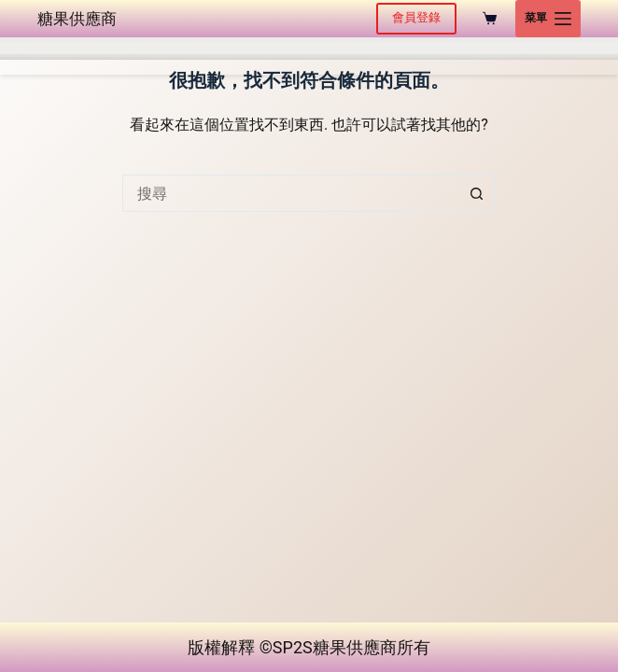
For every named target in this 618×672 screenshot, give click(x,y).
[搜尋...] (290, 193)
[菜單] (548, 19)
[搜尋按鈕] (477, 193)
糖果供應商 (77, 19)
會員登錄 (416, 17)
